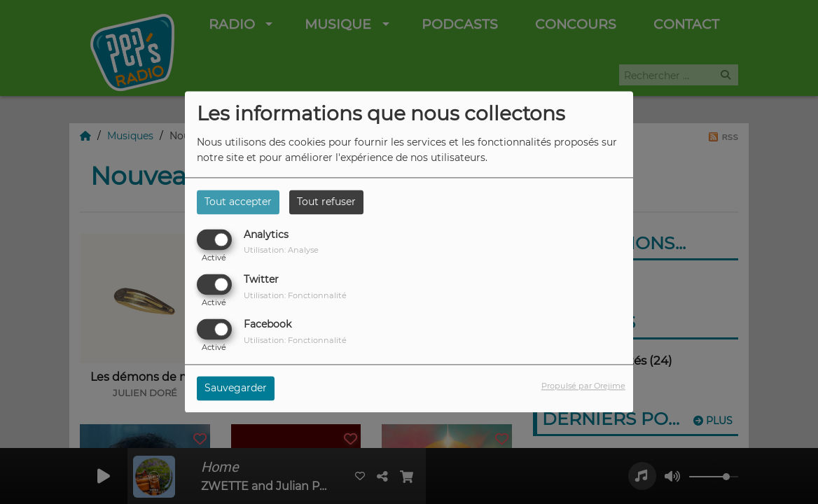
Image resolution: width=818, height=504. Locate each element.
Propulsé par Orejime (583, 386)
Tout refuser (326, 202)
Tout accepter (238, 202)
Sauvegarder (236, 388)
